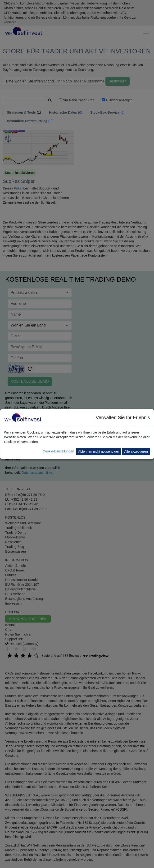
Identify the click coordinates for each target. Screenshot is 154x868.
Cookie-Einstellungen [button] (58, 451)
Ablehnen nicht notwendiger (99, 451)
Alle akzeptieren (136, 451)
